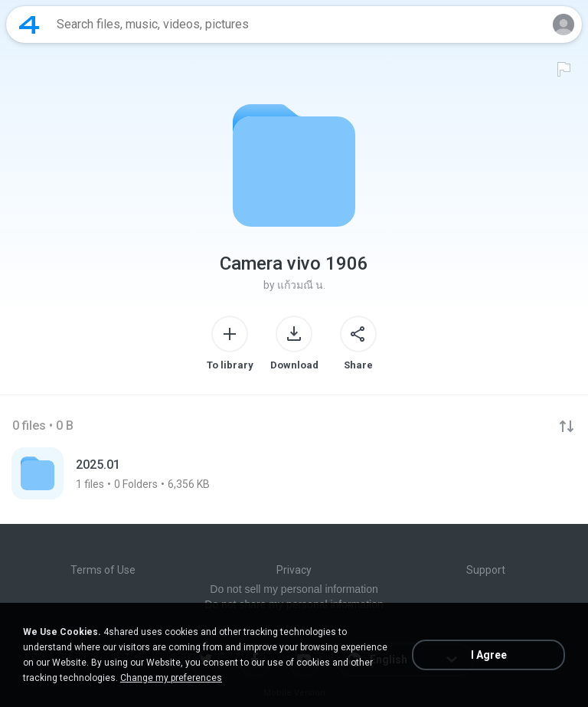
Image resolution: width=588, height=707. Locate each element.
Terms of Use (103, 570)
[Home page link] (29, 25)
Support (486, 570)
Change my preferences (171, 678)
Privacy (294, 570)
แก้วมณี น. (301, 285)
